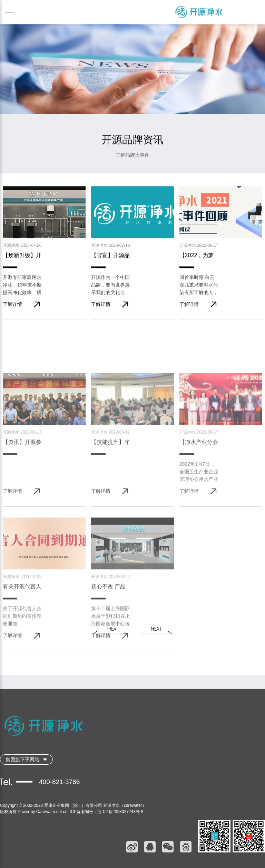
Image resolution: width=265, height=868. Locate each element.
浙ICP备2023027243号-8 (120, 812)
